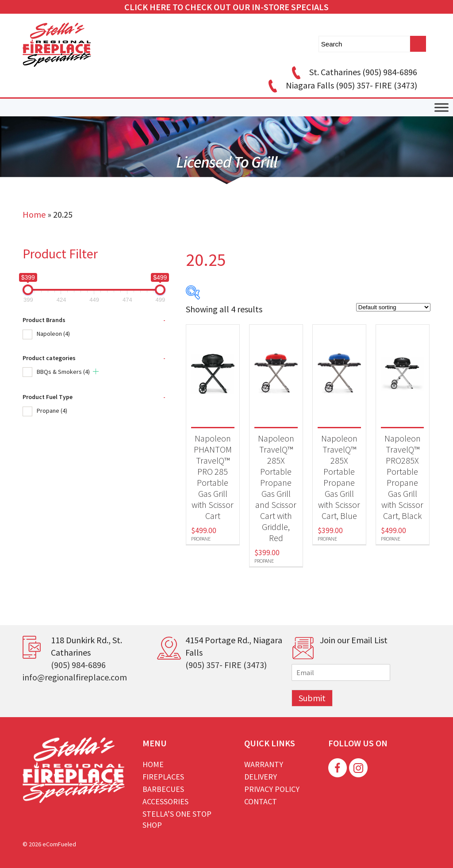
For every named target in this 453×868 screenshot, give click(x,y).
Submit (312, 698)
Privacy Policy (272, 789)
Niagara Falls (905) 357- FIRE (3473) (341, 85)
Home (34, 214)
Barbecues (163, 789)
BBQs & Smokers (63, 372)
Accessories (165, 801)
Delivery (261, 777)
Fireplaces (163, 777)
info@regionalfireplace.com (75, 677)
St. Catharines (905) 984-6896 (353, 72)
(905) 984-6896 (78, 665)
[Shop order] (393, 307)
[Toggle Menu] (441, 108)
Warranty (264, 764)
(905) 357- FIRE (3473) (226, 665)
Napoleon (53, 334)
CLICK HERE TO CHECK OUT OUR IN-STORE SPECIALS (226, 7)
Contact (261, 801)
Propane (52, 411)
